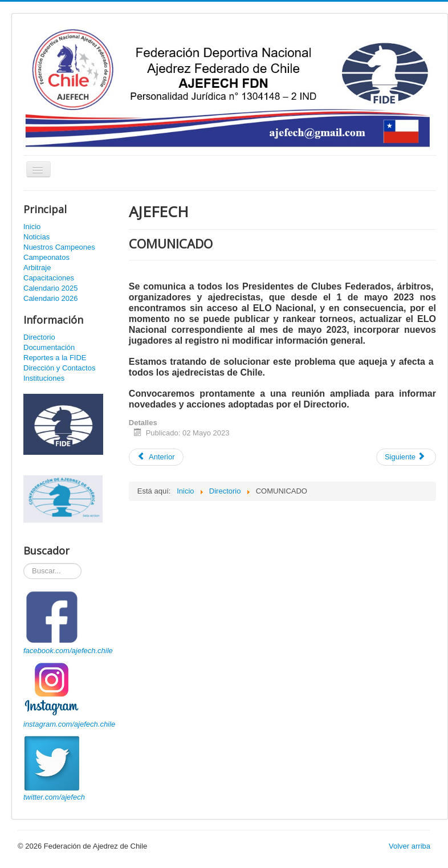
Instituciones (44, 378)
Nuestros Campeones (59, 247)
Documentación (49, 347)
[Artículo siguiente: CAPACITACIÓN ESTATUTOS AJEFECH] (406, 457)
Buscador (24, 563)
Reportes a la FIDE (55, 358)
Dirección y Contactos (59, 368)
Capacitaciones (49, 278)
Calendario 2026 (50, 298)
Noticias (36, 237)
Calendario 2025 (50, 288)
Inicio (32, 227)
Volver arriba (410, 846)
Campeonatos (46, 257)
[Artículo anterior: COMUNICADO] (156, 457)
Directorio (39, 337)
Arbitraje (37, 268)
